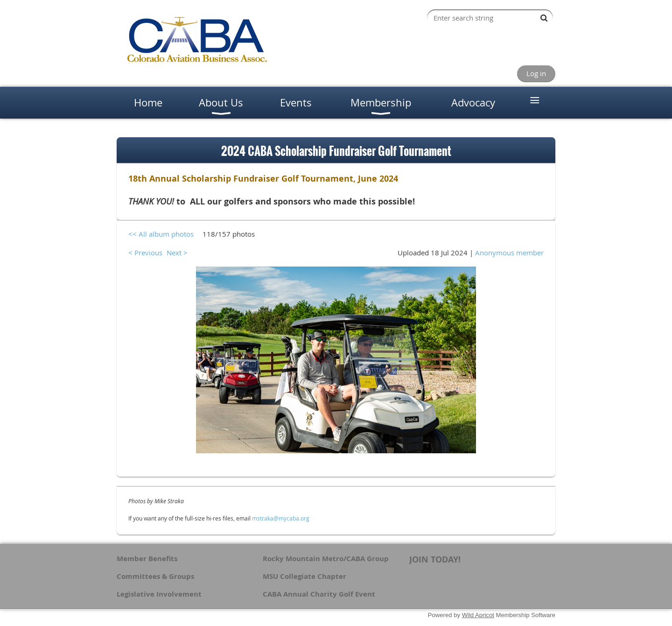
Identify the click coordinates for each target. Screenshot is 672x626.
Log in (536, 73)
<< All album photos (161, 234)
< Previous (145, 253)
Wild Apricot (478, 615)
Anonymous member (509, 253)
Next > (177, 253)
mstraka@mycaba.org (281, 518)
